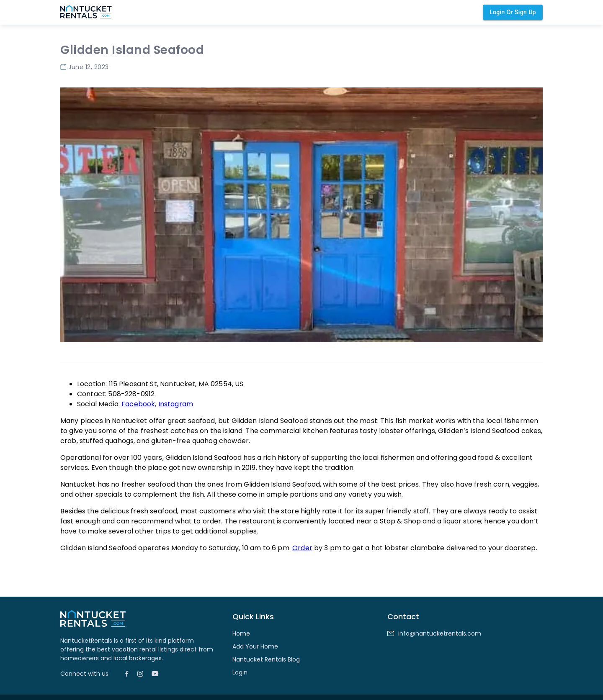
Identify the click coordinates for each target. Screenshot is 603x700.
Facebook (138, 404)
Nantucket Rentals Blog (266, 659)
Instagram (176, 404)
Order (302, 548)
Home (241, 633)
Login (240, 672)
